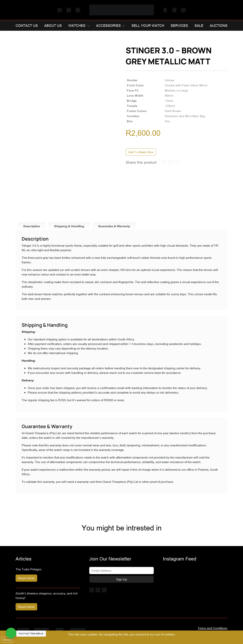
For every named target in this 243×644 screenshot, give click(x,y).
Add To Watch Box (141, 152)
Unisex (170, 80)
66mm (169, 95)
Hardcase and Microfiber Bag (185, 116)
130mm (170, 106)
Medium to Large (176, 90)
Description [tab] (32, 226)
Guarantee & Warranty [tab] (114, 226)
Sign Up (121, 579)
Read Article (26, 578)
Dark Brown (173, 111)
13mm (169, 101)
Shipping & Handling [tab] (69, 226)
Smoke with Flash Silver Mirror (186, 85)
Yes (167, 121)
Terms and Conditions (213, 628)
